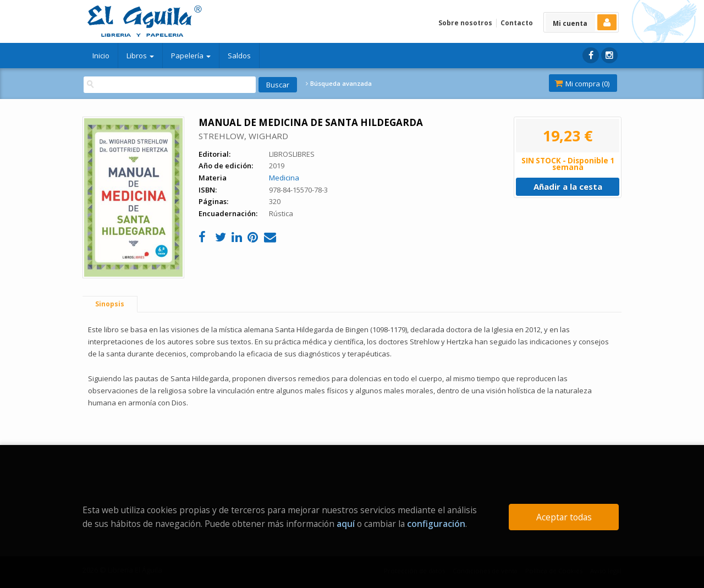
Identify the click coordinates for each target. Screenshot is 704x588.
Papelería (191, 56)
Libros (140, 56)
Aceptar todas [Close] (564, 517)
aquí (346, 524)
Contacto (517, 23)
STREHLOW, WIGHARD (243, 136)
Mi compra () (582, 84)
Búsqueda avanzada (339, 84)
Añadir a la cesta (568, 186)
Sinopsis (110, 304)
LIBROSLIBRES (292, 154)
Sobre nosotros (465, 23)
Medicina (284, 178)
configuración (436, 524)
